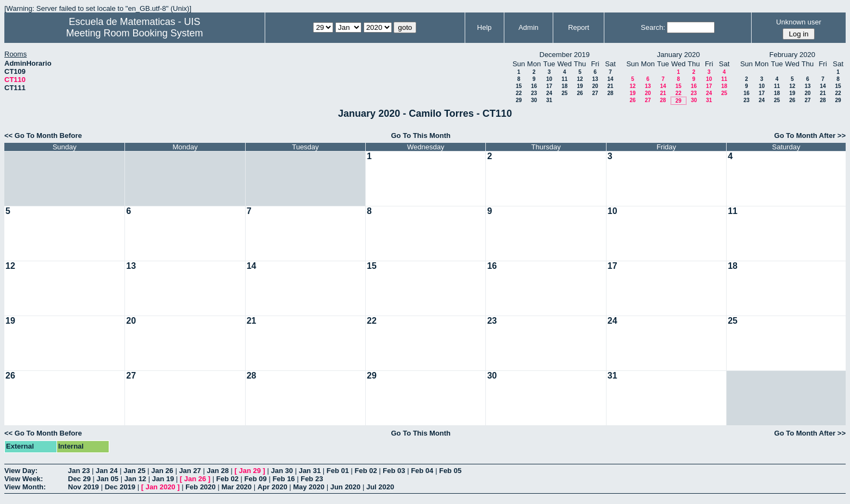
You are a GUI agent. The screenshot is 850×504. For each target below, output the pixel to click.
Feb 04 (422, 471)
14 (610, 79)
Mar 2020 (236, 487)
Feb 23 (312, 479)
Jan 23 (79, 471)
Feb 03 (394, 471)
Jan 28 (217, 471)
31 (549, 100)
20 (595, 86)
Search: (653, 27)
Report (579, 27)
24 (549, 93)
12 (580, 79)
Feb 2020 (201, 487)
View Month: (25, 487)
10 (549, 79)
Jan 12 (135, 479)
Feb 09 (256, 479)
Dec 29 (79, 479)
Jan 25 (134, 471)
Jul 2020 (380, 487)
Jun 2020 (346, 487)
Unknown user (799, 22)
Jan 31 (310, 471)
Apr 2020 (273, 487)
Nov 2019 (83, 487)
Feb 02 (366, 471)
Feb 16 (283, 479)
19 (580, 86)
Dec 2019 (120, 487)
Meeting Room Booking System (134, 33)
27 (595, 93)
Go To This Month (421, 136)
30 (534, 100)
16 (534, 86)
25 (564, 93)
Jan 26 (162, 471)
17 (549, 86)
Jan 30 (282, 471)
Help (485, 27)
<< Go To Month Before (43, 136)
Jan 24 (107, 471)
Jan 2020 (161, 487)
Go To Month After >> (810, 136)
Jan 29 (250, 471)
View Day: (21, 471)
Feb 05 (450, 471)
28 (610, 93)
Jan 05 (108, 479)
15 (519, 86)
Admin (529, 27)
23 (534, 93)
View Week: (24, 479)
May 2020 (309, 487)
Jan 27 (190, 471)
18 (564, 86)
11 (564, 79)
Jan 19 (163, 479)
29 (519, 100)
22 (519, 93)
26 (580, 93)
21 (610, 86)
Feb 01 (338, 471)
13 (595, 79)
